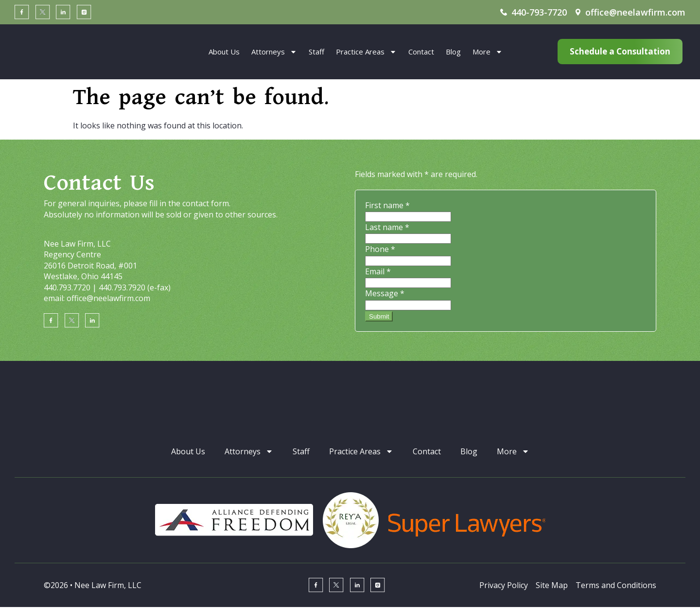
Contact (421, 52)
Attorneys (274, 52)
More (488, 52)
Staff (316, 52)
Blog (453, 52)
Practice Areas (366, 52)
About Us (224, 52)
